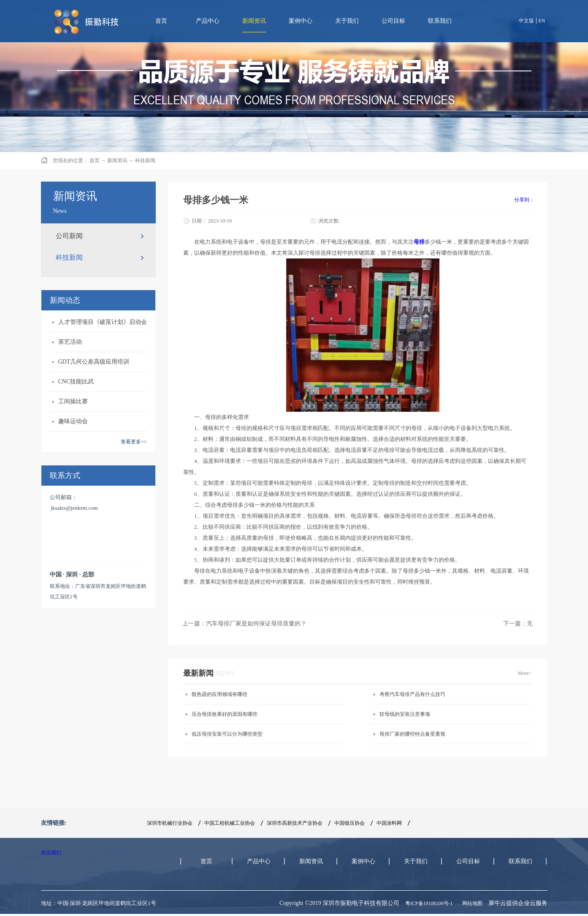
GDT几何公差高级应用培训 (94, 362)
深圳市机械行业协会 (170, 823)
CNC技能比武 (76, 382)
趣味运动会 (73, 421)
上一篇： (244, 624)
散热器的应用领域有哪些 (219, 694)
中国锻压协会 (350, 823)
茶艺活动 (70, 342)
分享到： (524, 200)
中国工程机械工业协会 (230, 823)
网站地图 (471, 903)
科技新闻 (145, 160)
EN (542, 21)
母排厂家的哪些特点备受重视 (412, 734)
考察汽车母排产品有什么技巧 (412, 694)
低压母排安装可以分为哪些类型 (227, 734)
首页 (161, 21)
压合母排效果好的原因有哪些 (225, 714)
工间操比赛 (73, 401)
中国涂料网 (389, 823)
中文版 (526, 21)
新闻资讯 (117, 160)
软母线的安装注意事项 (405, 714)
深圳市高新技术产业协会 (295, 823)
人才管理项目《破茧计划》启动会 (103, 322)
